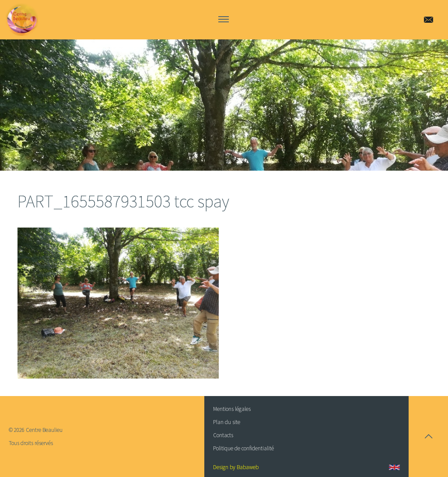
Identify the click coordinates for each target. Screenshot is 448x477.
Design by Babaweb (236, 467)
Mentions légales (232, 409)
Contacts (223, 435)
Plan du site (227, 422)
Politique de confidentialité (243, 448)
